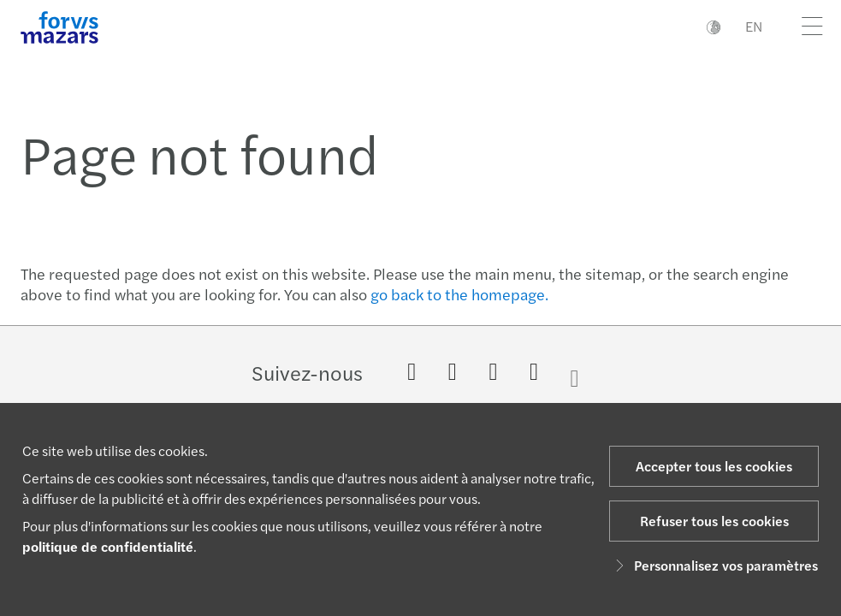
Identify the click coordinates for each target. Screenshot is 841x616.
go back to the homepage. (459, 294)
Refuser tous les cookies (714, 521)
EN (754, 26)
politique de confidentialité (108, 546)
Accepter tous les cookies (714, 466)
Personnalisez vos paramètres (714, 565)
